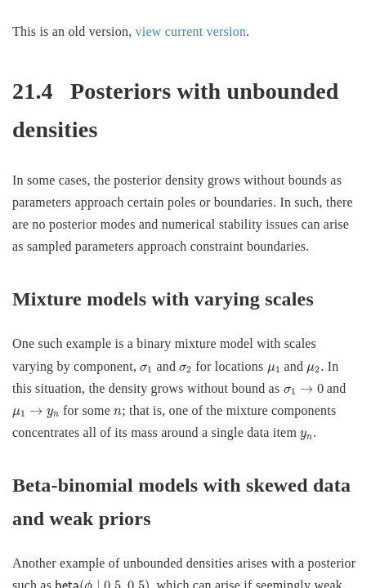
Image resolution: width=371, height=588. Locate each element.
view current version (191, 31)
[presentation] (146, 370)
